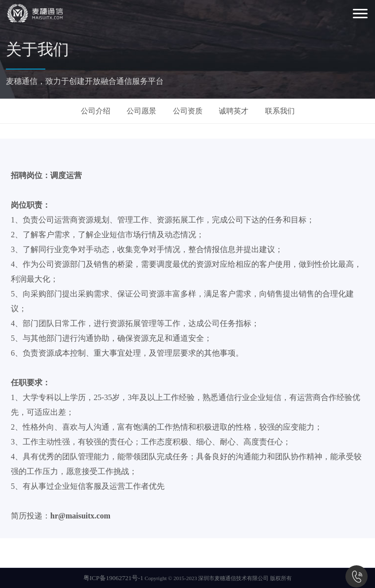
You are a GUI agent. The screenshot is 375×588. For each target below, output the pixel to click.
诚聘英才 (234, 111)
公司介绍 (96, 111)
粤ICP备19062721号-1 (113, 578)
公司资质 (188, 111)
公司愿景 (141, 111)
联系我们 (280, 111)
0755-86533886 (357, 576)
